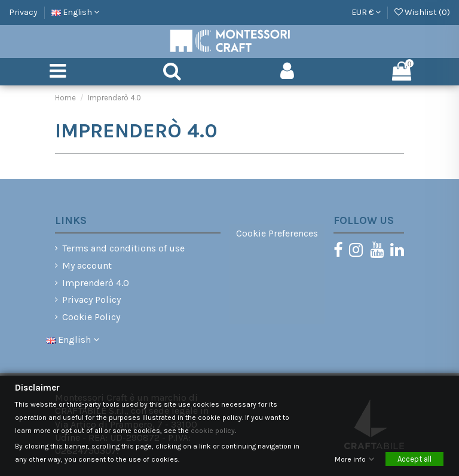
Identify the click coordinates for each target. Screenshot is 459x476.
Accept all (414, 459)
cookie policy (213, 431)
